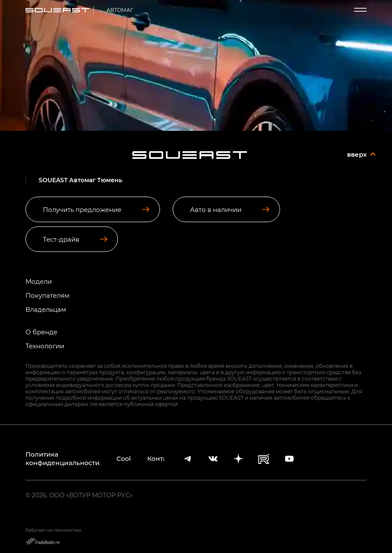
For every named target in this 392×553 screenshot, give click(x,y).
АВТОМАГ (120, 10)
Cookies (123, 458)
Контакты (156, 458)
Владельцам (46, 309)
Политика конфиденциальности (63, 458)
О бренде (41, 332)
